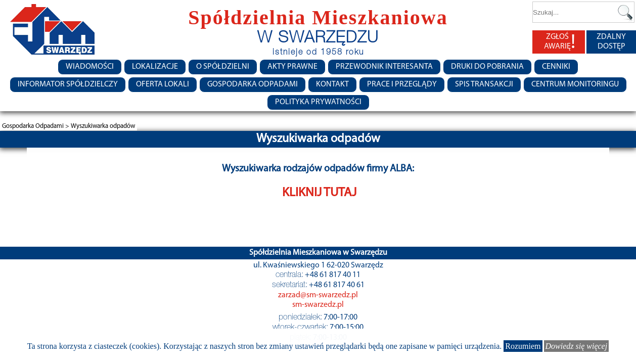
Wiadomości (90, 67)
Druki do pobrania (487, 67)
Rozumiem (523, 346)
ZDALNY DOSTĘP (611, 42)
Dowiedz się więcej (577, 346)
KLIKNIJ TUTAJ (319, 193)
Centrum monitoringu (575, 84)
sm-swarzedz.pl (318, 305)
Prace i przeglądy (402, 84)
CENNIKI (556, 67)
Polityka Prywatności (318, 102)
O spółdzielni (223, 67)
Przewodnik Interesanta (384, 67)
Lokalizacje (155, 67)
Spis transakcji (484, 84)
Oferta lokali (163, 84)
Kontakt (332, 84)
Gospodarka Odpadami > (36, 126)
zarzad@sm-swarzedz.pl (318, 295)
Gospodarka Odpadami (253, 84)
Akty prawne (292, 67)
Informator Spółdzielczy (68, 84)
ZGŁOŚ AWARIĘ (560, 42)
